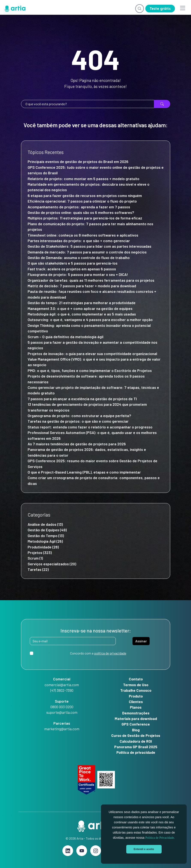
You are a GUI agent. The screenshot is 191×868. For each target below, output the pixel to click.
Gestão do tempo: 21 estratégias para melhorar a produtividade (82, 303)
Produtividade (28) (43, 547)
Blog (136, 730)
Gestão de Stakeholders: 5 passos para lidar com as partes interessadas (89, 246)
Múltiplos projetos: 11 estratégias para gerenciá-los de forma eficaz (85, 218)
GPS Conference (136, 724)
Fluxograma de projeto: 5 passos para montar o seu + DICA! (78, 274)
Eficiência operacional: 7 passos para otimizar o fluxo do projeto (82, 201)
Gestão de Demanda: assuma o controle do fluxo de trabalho (80, 258)
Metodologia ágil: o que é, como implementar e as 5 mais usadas (82, 314)
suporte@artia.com (62, 712)
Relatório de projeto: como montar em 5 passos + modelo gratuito (83, 179)
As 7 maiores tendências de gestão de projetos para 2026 (77, 444)
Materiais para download (136, 718)
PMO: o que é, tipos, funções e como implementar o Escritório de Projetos (90, 370)
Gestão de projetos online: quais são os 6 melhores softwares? (81, 212)
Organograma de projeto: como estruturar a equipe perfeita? (79, 416)
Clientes (136, 702)
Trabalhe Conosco (136, 690)
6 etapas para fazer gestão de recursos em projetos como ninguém (85, 196)
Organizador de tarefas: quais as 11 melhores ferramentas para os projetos (91, 280)
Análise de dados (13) (45, 524)
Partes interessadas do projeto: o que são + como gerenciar (79, 241)
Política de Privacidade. (160, 838)
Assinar (141, 641)
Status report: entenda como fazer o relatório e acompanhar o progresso (90, 427)
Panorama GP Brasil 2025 (136, 747)
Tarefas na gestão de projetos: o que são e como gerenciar (78, 421)
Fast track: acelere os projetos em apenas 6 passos (72, 269)
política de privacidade (110, 653)
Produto (136, 696)
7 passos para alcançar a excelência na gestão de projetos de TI (82, 399)
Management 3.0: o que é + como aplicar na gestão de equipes (80, 308)
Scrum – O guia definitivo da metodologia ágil (65, 337)
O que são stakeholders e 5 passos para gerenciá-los (73, 263)
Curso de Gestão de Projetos (136, 735)
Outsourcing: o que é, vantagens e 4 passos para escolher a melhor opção (90, 320)
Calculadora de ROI (136, 741)
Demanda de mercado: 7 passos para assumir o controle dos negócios (87, 252)
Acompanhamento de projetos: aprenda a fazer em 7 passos (79, 207)
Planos (136, 707)
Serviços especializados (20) (52, 564)
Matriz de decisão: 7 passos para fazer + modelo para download (82, 286)
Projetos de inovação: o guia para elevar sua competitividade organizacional (92, 354)
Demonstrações (136, 713)
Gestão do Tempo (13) (46, 536)
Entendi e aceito (144, 849)
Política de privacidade (136, 752)
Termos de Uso (136, 685)
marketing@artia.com (62, 729)
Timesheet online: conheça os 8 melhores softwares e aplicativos (83, 235)
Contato (136, 679)
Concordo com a (98, 653)
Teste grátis (160, 9)
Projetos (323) (40, 552)
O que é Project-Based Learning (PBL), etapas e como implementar (85, 472)
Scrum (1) (35, 558)
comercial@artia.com (62, 685)
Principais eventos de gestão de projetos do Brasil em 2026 (78, 161)
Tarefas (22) (38, 569)
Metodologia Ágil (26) (45, 541)
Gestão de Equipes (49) (47, 530)
